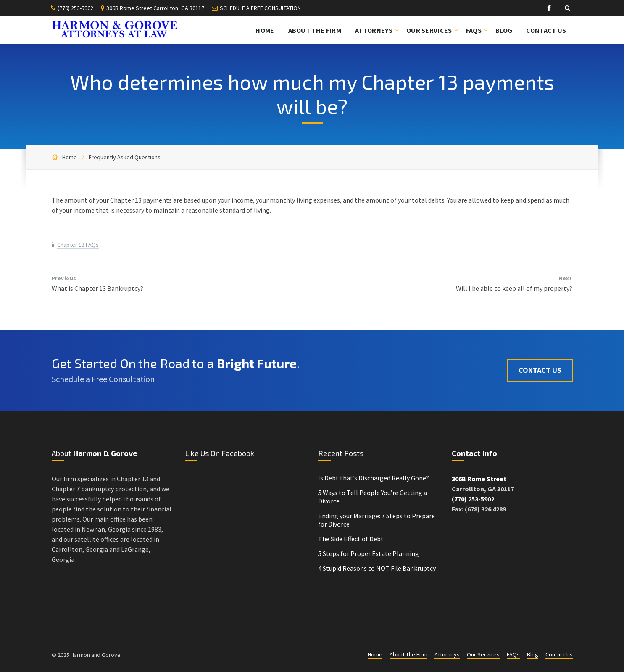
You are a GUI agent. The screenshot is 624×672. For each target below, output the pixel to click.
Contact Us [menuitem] (546, 30)
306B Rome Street (479, 479)
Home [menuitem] (265, 30)
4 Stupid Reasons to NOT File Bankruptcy (377, 568)
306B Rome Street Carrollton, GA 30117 (155, 8)
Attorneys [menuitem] (374, 30)
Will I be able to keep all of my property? (514, 288)
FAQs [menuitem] (474, 30)
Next (565, 278)
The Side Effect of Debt (351, 539)
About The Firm (408, 654)
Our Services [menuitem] (429, 30)
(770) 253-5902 (75, 8)
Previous (64, 278)
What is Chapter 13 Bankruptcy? (97, 288)
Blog (533, 654)
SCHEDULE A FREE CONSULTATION (260, 8)
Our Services (483, 654)
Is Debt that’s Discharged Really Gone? (374, 478)
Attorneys (447, 654)
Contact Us (540, 370)
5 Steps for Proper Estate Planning (369, 553)
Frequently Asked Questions (125, 157)
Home (70, 157)
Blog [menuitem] (504, 30)
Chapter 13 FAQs (78, 245)
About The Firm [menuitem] (315, 30)
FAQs (513, 654)
